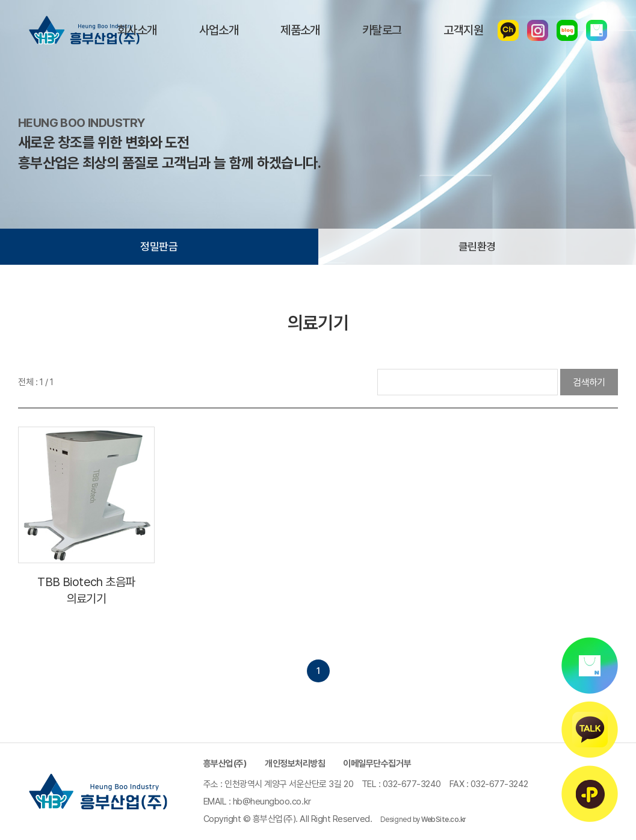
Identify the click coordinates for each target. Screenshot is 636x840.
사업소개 (219, 30)
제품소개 (300, 30)
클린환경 (477, 246)
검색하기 (589, 382)
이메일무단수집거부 (377, 764)
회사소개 (137, 30)
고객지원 (463, 30)
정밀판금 (159, 246)
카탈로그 (382, 30)
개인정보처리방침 (295, 764)
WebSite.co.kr (443, 820)
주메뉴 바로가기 (0, 0)
